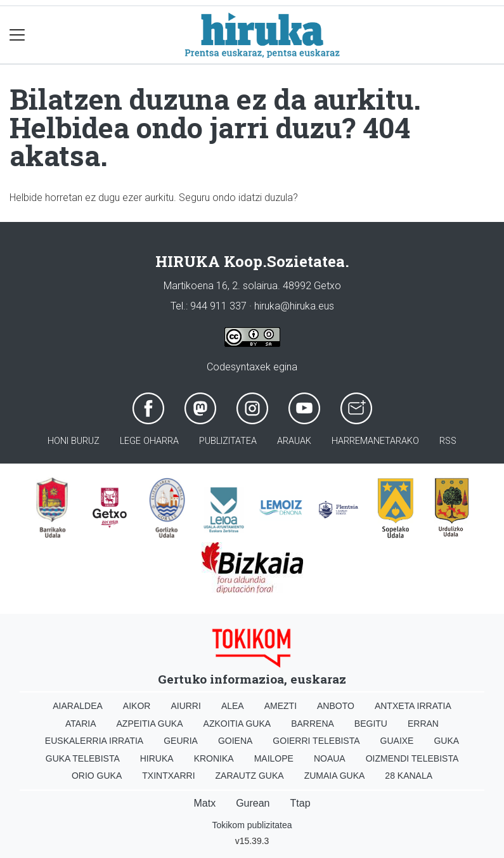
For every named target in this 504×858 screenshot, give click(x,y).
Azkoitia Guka (237, 724)
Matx (204, 803)
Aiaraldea (78, 706)
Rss (448, 441)
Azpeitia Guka (150, 724)
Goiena (235, 741)
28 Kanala (409, 776)
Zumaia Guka (335, 776)
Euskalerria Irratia (94, 741)
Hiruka (157, 758)
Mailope (274, 758)
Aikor (137, 706)
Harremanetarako (375, 441)
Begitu (371, 724)
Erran (423, 724)
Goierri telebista (316, 741)
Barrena (313, 724)
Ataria (81, 724)
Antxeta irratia (413, 706)
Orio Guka (97, 776)
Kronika (214, 758)
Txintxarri (168, 776)
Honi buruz (74, 441)
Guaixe (397, 741)
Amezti (281, 706)
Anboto (336, 706)
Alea (233, 706)
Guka (446, 741)
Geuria (181, 741)
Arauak (294, 441)
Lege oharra (149, 441)
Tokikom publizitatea (252, 825)
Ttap (300, 803)
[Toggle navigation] (17, 35)
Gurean (253, 803)
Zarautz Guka (250, 776)
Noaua (330, 758)
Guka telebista (83, 758)
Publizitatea (228, 441)
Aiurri (185, 706)
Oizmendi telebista (412, 758)
